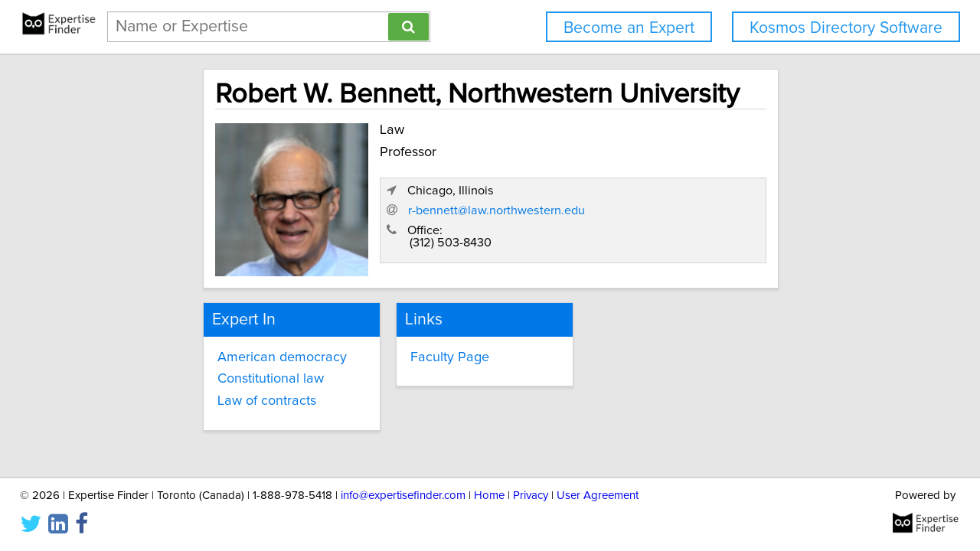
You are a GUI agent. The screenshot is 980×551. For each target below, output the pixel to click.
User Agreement (598, 496)
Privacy (531, 496)
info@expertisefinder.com (403, 496)
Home (489, 496)
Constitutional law (215, 370)
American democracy (226, 347)
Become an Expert (629, 28)
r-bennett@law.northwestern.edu (699, 215)
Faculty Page (421, 347)
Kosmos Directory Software (846, 28)
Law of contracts (211, 392)
